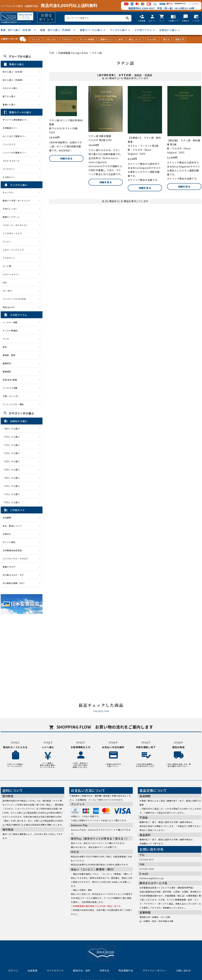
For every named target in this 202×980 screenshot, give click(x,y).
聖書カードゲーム (11, 217)
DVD (5, 282)
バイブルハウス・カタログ (15, 559)
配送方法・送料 (82, 970)
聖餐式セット (107, 39)
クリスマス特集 (10, 388)
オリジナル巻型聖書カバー (15, 120)
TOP (52, 53)
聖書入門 (180, 39)
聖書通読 (7, 371)
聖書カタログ (9, 567)
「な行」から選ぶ (12, 461)
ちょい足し (153, 39)
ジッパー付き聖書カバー (14, 152)
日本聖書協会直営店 (12, 550)
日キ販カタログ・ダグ (13, 575)
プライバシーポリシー (155, 970)
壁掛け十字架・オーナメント (16, 201)
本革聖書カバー (10, 128)
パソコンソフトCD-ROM (14, 299)
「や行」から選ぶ (12, 486)
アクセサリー (68, 39)
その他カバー (9, 177)
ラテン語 (97, 53)
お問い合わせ (184, 970)
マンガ (6, 339)
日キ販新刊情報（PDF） (14, 583)
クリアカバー (9, 169)
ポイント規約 (9, 542)
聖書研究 (7, 363)
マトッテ (36, 39)
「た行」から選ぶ (12, 453)
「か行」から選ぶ (12, 437)
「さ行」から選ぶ (12, 445)
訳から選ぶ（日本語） (13, 72)
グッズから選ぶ (118, 30)
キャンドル (8, 192)
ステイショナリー (11, 274)
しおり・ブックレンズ (13, 250)
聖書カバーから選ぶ (91, 30)
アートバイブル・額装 (13, 404)
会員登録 (33, 970)
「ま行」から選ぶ (12, 478)
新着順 (148, 75)
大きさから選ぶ (10, 88)
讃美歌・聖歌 (9, 355)
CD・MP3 (7, 291)
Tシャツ (7, 241)
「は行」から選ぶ (12, 470)
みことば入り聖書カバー (14, 136)
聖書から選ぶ (9, 104)
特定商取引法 (126, 970)
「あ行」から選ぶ (12, 429)
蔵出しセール (135, 39)
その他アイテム (143, 30)
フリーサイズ (9, 144)
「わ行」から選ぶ (12, 502)
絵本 (121, 39)
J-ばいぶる (51, 39)
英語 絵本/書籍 (10, 380)
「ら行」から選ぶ (12, 494)
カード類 (7, 266)
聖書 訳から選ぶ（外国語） (56, 30)
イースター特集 (10, 322)
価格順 (138, 75)
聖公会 (167, 39)
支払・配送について (12, 526)
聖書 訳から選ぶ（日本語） (17, 30)
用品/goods (9, 307)
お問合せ (7, 534)
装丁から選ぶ (9, 96)
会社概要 (7, 518)
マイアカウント (55, 970)
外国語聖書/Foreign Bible (73, 53)
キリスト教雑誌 (87, 39)
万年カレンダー (10, 209)
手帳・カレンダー (11, 396)
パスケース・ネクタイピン (15, 225)
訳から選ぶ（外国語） (13, 80)
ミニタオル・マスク (12, 233)
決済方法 (104, 970)
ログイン (13, 970)
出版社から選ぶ (168, 30)
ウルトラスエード (11, 161)
